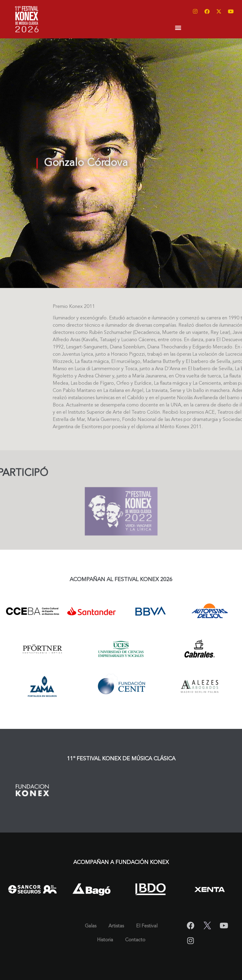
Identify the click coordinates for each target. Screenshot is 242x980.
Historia (105, 940)
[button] (178, 27)
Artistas (116, 926)
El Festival (147, 926)
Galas (91, 926)
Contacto (135, 940)
